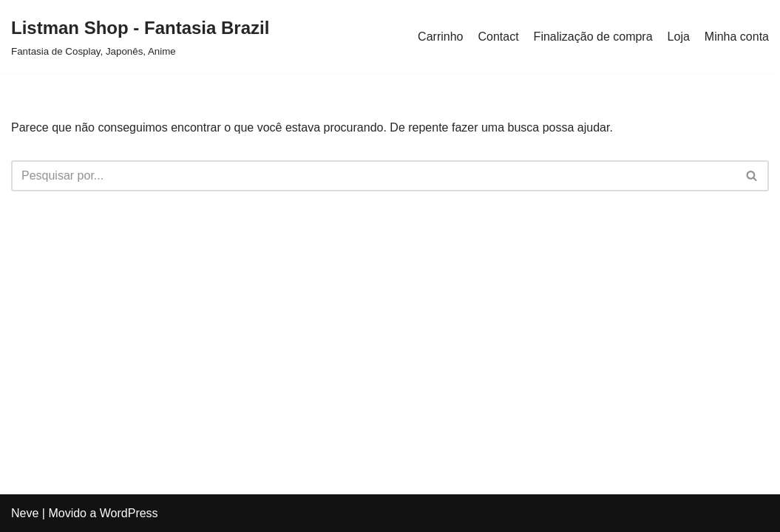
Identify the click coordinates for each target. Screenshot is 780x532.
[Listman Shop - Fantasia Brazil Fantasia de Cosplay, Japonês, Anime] (140, 37)
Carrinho (440, 37)
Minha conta (737, 37)
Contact (498, 37)
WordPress (129, 513)
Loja (679, 37)
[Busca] (373, 176)
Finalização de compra (593, 37)
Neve (25, 513)
